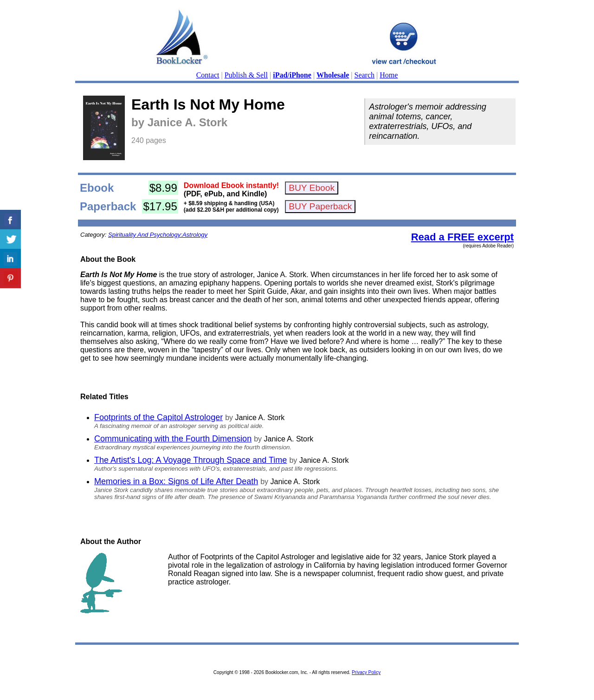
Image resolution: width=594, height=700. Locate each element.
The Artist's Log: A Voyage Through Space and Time (190, 460)
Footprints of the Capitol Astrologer (158, 417)
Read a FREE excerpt (462, 237)
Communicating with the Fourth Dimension (173, 439)
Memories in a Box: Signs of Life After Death (176, 481)
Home (389, 75)
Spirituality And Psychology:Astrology (158, 235)
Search (365, 75)
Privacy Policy (366, 672)
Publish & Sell (246, 75)
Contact (208, 75)
